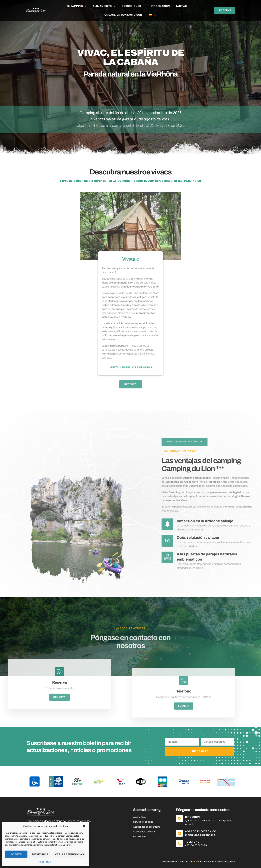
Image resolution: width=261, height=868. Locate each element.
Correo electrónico (201, 831)
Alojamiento (104, 6)
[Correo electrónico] (179, 833)
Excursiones (133, 6)
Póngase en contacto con (122, 15)
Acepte (16, 854)
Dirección (193, 817)
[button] (84, 826)
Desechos (40, 854)
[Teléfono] (179, 844)
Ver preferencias (69, 854)
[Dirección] (179, 819)
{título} (41, 862)
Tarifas (181, 6)
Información (160, 6)
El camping (77, 6)
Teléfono (192, 842)
